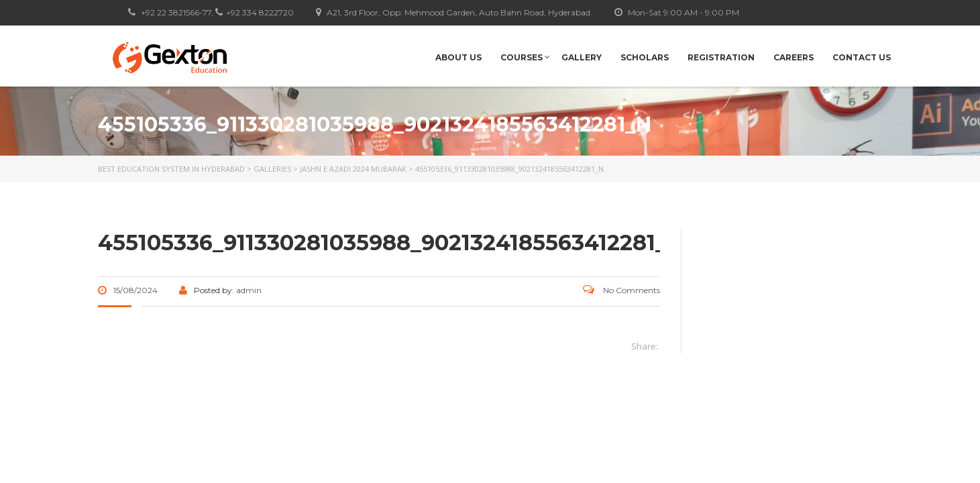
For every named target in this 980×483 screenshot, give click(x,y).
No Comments (621, 290)
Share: (645, 346)
